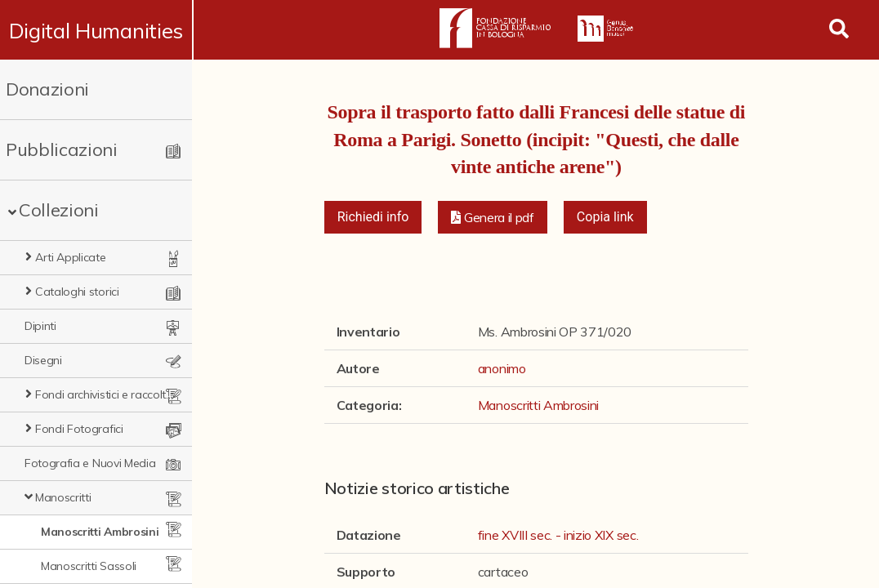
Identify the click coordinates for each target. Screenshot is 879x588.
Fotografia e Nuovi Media (90, 463)
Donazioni (47, 89)
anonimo (502, 368)
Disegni (43, 360)
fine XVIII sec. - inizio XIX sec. (558, 535)
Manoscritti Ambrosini (100, 532)
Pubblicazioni (62, 149)
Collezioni (59, 210)
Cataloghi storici (77, 292)
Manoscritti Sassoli (89, 566)
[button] (493, 217)
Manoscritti (63, 497)
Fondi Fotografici (79, 429)
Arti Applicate (71, 257)
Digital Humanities (97, 30)
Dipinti (40, 326)
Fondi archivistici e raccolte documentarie (107, 394)
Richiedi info (373, 217)
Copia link (605, 217)
